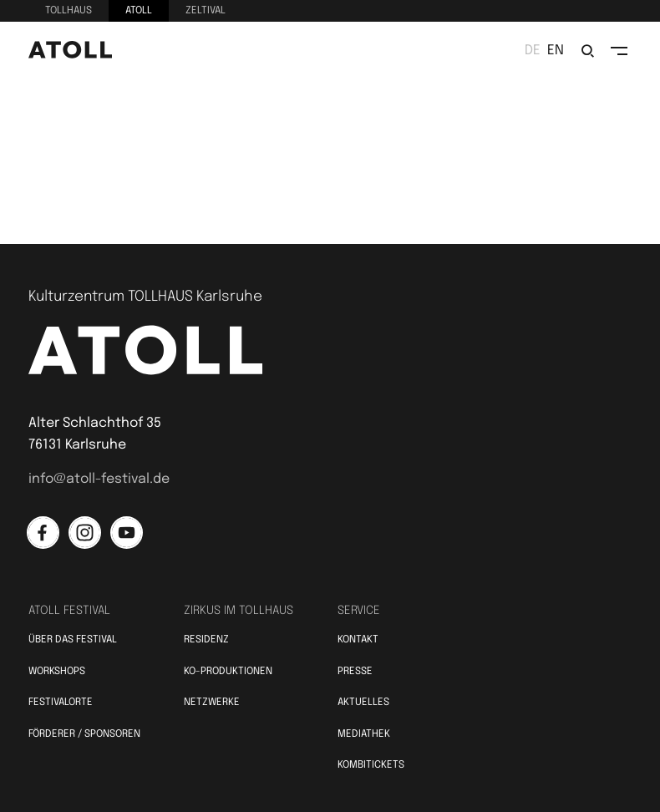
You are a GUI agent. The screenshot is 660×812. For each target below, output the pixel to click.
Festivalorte (61, 703)
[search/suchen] (587, 51)
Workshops (57, 672)
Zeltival (206, 11)
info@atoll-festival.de (99, 479)
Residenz (206, 640)
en (556, 51)
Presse (355, 672)
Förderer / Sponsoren (84, 734)
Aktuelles (363, 703)
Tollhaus (69, 11)
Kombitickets (371, 765)
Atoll (139, 11)
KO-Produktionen (228, 672)
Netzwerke (212, 703)
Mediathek (364, 734)
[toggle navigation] (619, 51)
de (533, 51)
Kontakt (358, 640)
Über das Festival (73, 640)
